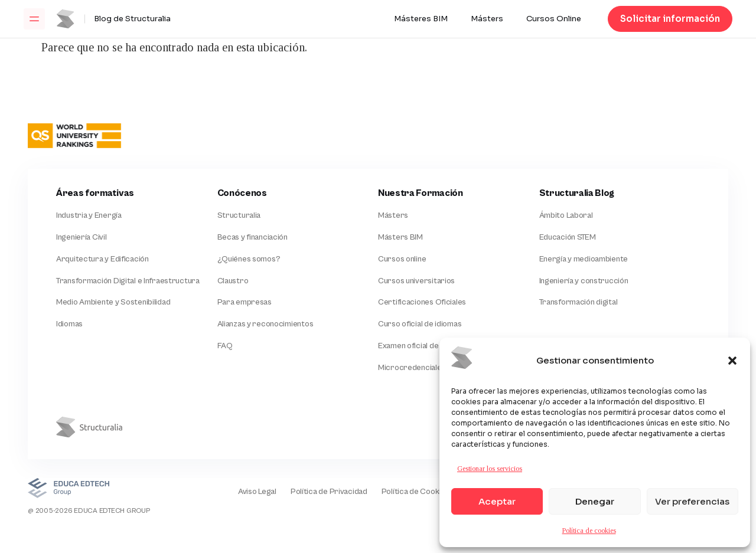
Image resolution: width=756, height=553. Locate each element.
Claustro (233, 281)
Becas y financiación (252, 237)
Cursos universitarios (416, 281)
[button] (732, 361)
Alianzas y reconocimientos (265, 324)
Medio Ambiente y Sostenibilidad (113, 302)
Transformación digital (579, 302)
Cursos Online (554, 19)
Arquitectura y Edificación (102, 259)
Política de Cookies (416, 492)
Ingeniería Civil (82, 237)
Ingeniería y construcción (584, 281)
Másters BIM (400, 237)
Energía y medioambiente (584, 259)
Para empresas (245, 302)
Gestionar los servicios (490, 469)
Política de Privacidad (329, 492)
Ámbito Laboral (566, 215)
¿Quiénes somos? (249, 259)
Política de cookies (589, 531)
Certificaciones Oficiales (422, 302)
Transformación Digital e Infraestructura (128, 281)
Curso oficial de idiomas (420, 324)
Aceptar (497, 501)
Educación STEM (568, 237)
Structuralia (239, 215)
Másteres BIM (421, 19)
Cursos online (402, 259)
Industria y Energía (89, 215)
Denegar (595, 501)
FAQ (225, 346)
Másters (487, 19)
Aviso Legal (257, 492)
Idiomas (69, 324)
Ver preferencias (692, 501)
